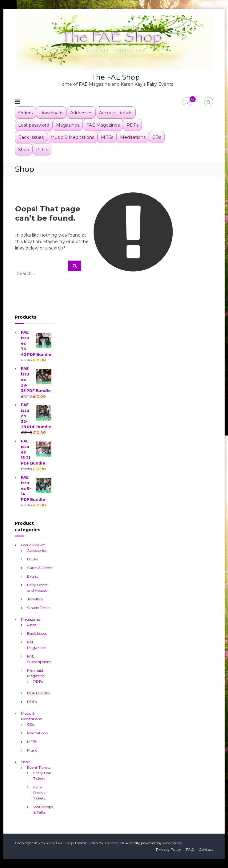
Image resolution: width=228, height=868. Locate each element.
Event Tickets (39, 767)
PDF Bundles (39, 693)
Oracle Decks (39, 608)
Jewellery (35, 599)
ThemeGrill (114, 843)
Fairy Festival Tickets (40, 793)
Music (32, 750)
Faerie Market (33, 545)
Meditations (133, 137)
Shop (24, 150)
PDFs (132, 125)
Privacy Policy (169, 849)
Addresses (81, 113)
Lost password (34, 125)
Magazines (68, 125)
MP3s (107, 137)
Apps (32, 625)
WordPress (172, 843)
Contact (206, 849)
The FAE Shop (116, 77)
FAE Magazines (103, 125)
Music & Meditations (72, 137)
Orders (25, 113)
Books (32, 559)
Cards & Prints (40, 568)
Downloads (51, 113)
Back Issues (31, 137)
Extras (33, 576)
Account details (116, 113)
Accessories (37, 550)
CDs (157, 137)
